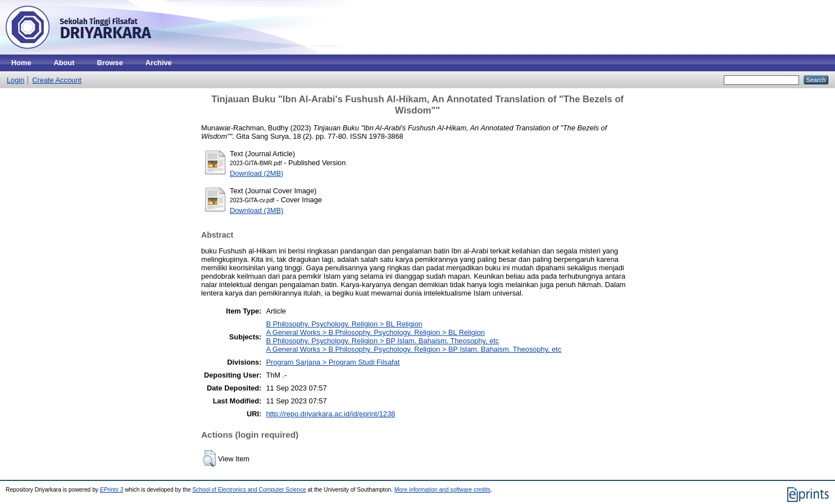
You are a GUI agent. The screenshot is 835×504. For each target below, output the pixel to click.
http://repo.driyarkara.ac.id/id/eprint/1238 (330, 414)
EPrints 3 (112, 490)
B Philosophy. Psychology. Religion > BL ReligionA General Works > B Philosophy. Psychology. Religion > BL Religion (375, 328)
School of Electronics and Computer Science (249, 490)
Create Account (57, 80)
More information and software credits (443, 490)
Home (21, 63)
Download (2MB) (257, 173)
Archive (159, 63)
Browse (110, 63)
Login (15, 80)
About (64, 63)
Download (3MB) (257, 210)
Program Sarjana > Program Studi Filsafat (333, 362)
